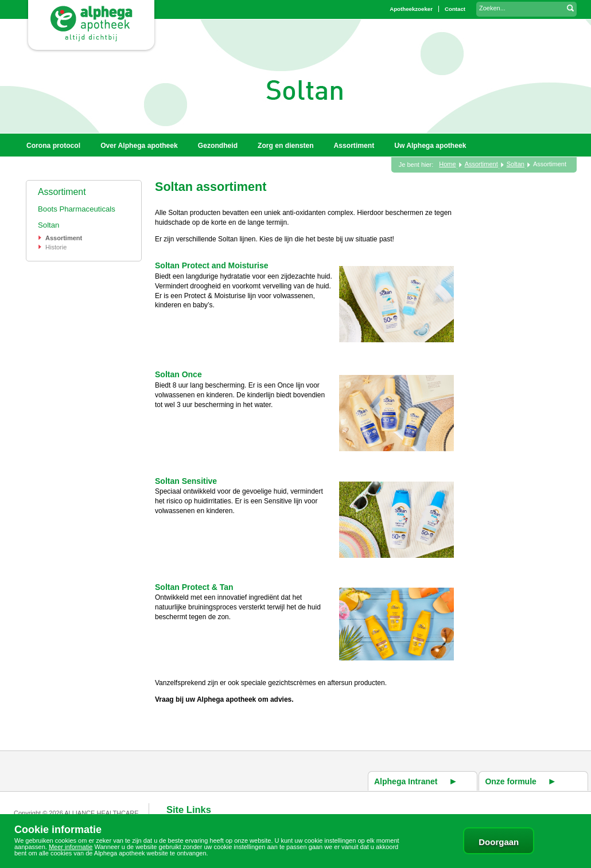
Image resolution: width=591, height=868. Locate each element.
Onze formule (510, 781)
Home (447, 164)
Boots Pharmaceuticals (77, 209)
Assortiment (62, 192)
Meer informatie (71, 847)
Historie (56, 247)
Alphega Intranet (406, 781)
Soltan (48, 225)
